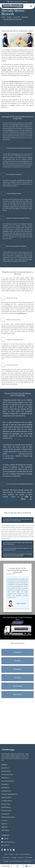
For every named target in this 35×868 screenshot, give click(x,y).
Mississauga (17, 686)
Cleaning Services (6, 791)
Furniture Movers (6, 771)
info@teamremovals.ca (13, 2)
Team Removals (7, 224)
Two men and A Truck (7, 774)
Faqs (17, 854)
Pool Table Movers (6, 811)
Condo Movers (5, 814)
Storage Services (6, 804)
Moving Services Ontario (8, 817)
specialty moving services (9, 128)
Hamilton (17, 678)
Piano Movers (5, 784)
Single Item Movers (7, 797)
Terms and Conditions (25, 854)
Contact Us (21, 857)
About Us (12, 854)
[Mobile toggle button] (31, 6)
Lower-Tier (4, 820)
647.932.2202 (7, 501)
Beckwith (25, 17)
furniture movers (13, 454)
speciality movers (6, 70)
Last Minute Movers (7, 801)
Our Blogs (14, 857)
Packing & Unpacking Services (10, 794)
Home (3, 17)
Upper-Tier (4, 824)
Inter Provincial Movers (8, 781)
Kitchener (17, 652)
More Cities (17, 695)
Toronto (17, 661)
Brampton (17, 669)
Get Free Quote (6, 866)
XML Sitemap (5, 830)
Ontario (9, 17)
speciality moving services (16, 82)
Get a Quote (18, 623)
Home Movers (5, 768)
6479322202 (24, 2)
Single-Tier (4, 827)
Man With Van (5, 788)
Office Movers (5, 778)
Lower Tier (17, 17)
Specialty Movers (6, 807)
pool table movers (22, 313)
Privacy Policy (6, 857)
